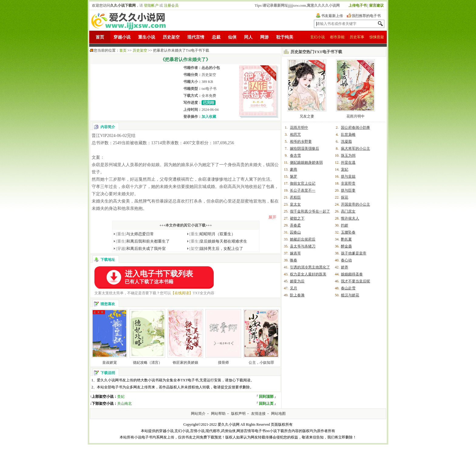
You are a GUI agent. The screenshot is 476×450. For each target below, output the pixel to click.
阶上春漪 (297, 295)
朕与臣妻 (348, 190)
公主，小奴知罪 (261, 363)
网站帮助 (218, 414)
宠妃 (345, 169)
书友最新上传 (332, 16)
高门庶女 (348, 211)
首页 (100, 37)
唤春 (294, 260)
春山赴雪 (348, 288)
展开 (272, 217)
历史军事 (357, 37)
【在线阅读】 (182, 293)
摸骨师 (223, 363)
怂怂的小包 (211, 68)
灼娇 (345, 225)
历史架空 (171, 37)
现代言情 (196, 37)
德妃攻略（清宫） (148, 363)
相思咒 (295, 135)
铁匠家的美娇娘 (185, 363)
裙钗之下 (297, 218)
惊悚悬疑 (377, 37)
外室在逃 (348, 162)
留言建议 (376, 5)
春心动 (346, 260)
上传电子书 (358, 5)
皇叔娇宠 (110, 363)
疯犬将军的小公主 (355, 148)
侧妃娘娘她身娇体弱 (306, 162)
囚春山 (295, 232)
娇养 (345, 267)
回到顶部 (266, 397)
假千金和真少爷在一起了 (310, 211)
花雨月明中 (355, 116)
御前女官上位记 (303, 183)
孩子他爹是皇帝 (354, 253)
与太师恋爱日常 (135, 234)
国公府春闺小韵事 (355, 128)
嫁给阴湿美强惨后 (304, 148)
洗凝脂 (346, 141)
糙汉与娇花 (350, 295)
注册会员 (171, 5)
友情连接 (258, 414)
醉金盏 (346, 246)
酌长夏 (346, 239)
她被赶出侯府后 (303, 239)
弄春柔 (295, 225)
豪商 (294, 169)
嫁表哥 (295, 253)
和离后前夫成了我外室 (141, 249)
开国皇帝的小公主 (355, 204)
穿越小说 (122, 37)
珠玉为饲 (348, 155)
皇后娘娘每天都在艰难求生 (218, 241)
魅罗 (294, 176)
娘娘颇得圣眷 (352, 274)
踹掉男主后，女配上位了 (216, 249)
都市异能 (337, 37)
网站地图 (278, 414)
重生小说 (147, 37)
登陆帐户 (151, 5)
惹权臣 (295, 197)
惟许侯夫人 (350, 218)
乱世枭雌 (348, 135)
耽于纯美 (285, 37)
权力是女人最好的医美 (308, 274)
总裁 (216, 37)
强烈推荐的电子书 (366, 16)
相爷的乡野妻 (301, 141)
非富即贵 (348, 183)
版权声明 (238, 414)
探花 (345, 197)
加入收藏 (209, 117)
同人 (248, 37)
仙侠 (232, 37)
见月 (294, 288)
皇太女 (295, 204)
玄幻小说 (318, 37)
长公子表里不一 (303, 190)
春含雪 (295, 155)
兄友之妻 (307, 116)
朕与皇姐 (348, 176)
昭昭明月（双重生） (212, 234)
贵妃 (121, 397)
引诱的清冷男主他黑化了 (310, 267)
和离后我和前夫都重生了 (143, 241)
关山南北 (124, 404)
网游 (264, 37)
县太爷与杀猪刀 (303, 246)
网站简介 (198, 414)
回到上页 (266, 404)
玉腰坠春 (348, 232)
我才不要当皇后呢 (355, 281)
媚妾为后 (297, 281)
